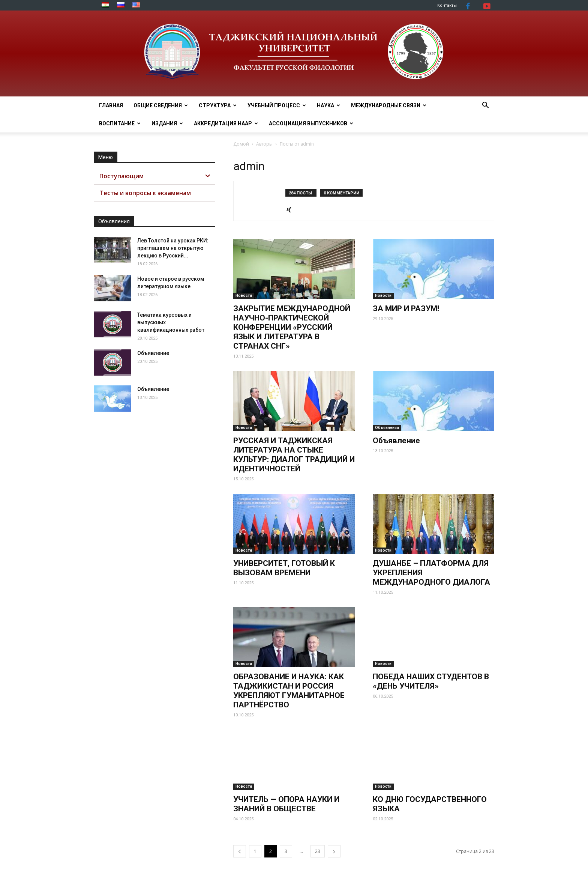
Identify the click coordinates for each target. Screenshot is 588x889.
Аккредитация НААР (226, 123)
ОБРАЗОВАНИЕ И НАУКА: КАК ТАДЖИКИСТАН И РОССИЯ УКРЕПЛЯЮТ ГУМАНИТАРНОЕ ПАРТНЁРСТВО (289, 691)
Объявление (396, 441)
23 (318, 851)
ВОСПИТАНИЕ (120, 123)
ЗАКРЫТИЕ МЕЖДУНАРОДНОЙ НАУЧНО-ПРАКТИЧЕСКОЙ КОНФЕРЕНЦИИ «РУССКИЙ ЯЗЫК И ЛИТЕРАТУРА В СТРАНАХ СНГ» (292, 327)
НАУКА (328, 105)
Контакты (447, 5)
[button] (485, 106)
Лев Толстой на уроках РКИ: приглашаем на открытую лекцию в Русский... (173, 248)
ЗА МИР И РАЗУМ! (406, 308)
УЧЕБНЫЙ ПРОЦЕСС (277, 105)
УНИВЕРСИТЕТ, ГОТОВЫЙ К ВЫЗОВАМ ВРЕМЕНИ (284, 568)
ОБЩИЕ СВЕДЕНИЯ (161, 105)
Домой (241, 144)
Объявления (387, 428)
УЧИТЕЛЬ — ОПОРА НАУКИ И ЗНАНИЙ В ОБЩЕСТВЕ (286, 804)
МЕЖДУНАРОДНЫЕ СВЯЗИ (389, 105)
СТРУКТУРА (218, 105)
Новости (244, 296)
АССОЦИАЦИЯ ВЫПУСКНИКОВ (311, 123)
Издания (167, 123)
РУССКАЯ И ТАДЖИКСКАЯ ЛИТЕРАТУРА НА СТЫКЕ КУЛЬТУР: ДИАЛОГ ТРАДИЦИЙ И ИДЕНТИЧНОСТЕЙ (294, 455)
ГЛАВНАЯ (111, 105)
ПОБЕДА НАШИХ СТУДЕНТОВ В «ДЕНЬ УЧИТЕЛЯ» (431, 681)
